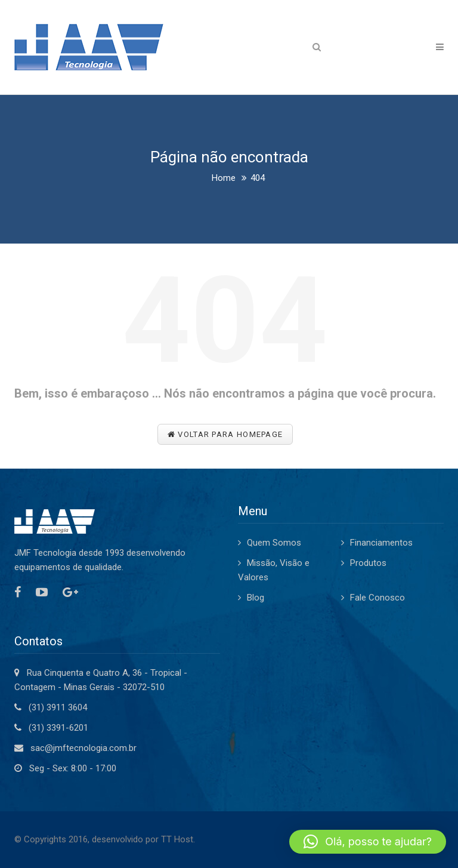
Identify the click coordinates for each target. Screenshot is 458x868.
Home (224, 178)
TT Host (177, 839)
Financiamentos (381, 543)
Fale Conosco (377, 598)
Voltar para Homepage (225, 434)
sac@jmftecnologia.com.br (83, 748)
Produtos (368, 563)
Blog (256, 598)
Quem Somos (274, 543)
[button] (368, 842)
